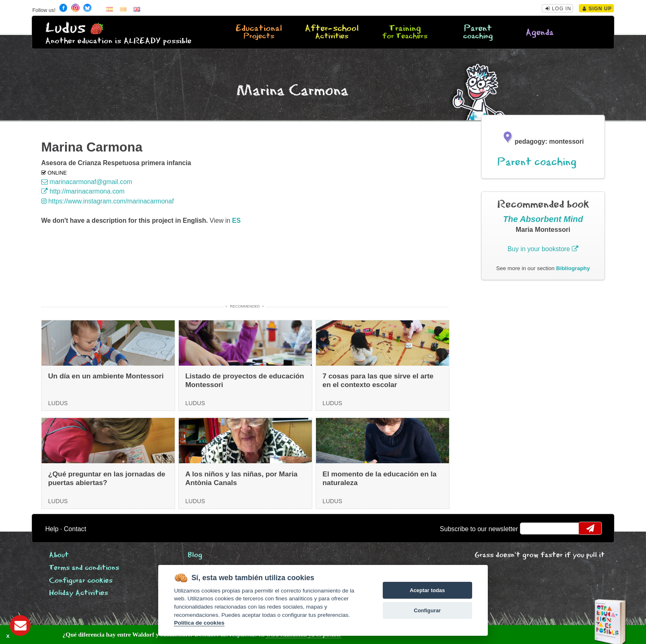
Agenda (540, 33)
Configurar (427, 610)
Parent (478, 33)
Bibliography (573, 268)
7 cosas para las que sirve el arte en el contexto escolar (378, 380)
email (532, 528)
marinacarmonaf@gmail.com (87, 182)
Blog (195, 555)
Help (52, 529)
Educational (259, 33)
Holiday (78, 593)
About (59, 555)
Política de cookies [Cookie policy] (199, 623)
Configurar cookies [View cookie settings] (81, 581)
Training (405, 33)
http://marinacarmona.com (83, 191)
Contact (75, 529)
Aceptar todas (427, 590)
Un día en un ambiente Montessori (106, 376)
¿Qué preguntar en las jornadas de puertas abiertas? (107, 478)
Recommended (245, 306)
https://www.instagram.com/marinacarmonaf (108, 201)
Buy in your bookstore (543, 249)
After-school (332, 33)
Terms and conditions (84, 568)
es (236, 220)
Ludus (66, 28)
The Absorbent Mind (543, 219)
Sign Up (597, 9)
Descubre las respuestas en (148, 635)
